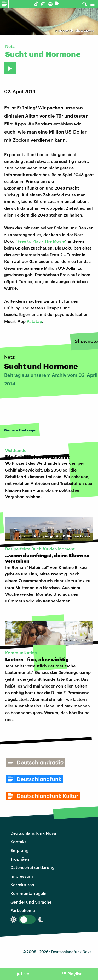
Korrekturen (22, 885)
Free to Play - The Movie (41, 241)
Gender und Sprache (31, 902)
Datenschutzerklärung (33, 867)
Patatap (34, 321)
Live (25, 974)
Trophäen (20, 859)
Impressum (22, 876)
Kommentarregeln (28, 893)
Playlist (74, 974)
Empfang (19, 850)
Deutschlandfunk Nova (33, 833)
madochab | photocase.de (76, 31)
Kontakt (18, 842)
